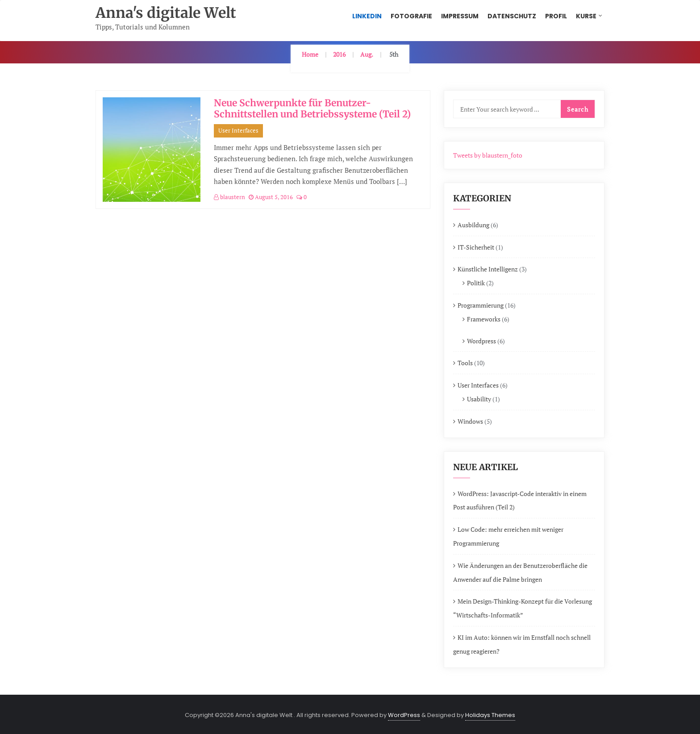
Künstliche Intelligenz (488, 269)
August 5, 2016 (271, 197)
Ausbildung (473, 225)
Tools (465, 363)
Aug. (367, 54)
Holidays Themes (490, 715)
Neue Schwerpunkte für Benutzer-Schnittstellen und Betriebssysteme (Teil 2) (312, 108)
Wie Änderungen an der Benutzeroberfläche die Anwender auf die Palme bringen (520, 572)
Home (310, 54)
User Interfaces (238, 130)
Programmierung (481, 305)
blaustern (229, 197)
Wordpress (481, 341)
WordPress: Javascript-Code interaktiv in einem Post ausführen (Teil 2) (520, 500)
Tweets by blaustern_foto (488, 155)
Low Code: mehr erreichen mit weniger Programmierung (508, 536)
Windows (470, 421)
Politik (476, 283)
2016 (339, 54)
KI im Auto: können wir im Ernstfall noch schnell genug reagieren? (522, 644)
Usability (479, 399)
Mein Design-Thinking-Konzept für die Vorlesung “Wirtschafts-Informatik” (523, 608)
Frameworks (484, 319)
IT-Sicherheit (476, 247)
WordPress (404, 715)
